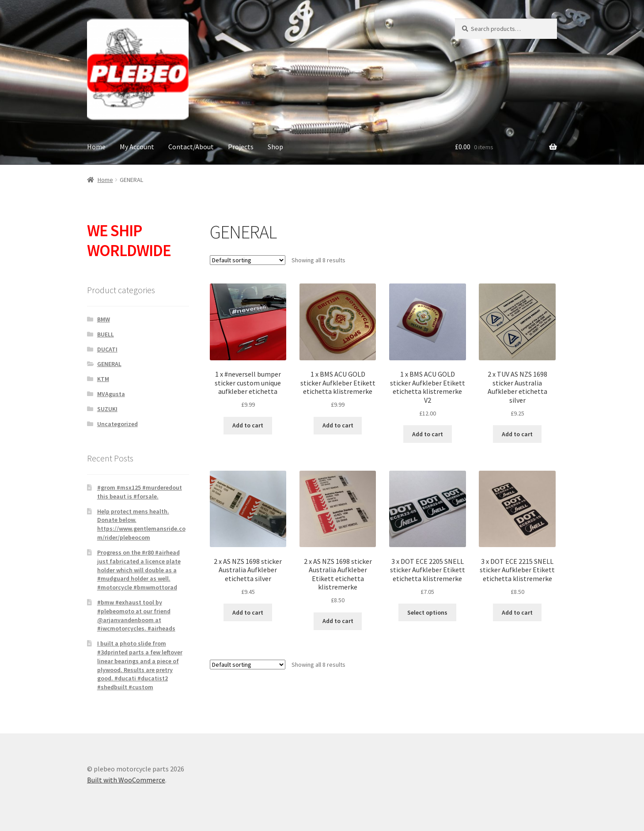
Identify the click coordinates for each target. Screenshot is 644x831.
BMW (104, 319)
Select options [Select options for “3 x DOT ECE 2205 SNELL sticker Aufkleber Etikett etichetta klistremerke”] (427, 612)
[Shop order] (248, 260)
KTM (103, 379)
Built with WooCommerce (126, 780)
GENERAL (109, 364)
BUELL (106, 334)
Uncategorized (117, 424)
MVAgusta (111, 394)
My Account (137, 147)
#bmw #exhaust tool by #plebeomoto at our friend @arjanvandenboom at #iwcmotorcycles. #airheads (136, 615)
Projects (241, 147)
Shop (275, 147)
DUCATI (107, 349)
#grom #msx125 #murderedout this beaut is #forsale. (140, 492)
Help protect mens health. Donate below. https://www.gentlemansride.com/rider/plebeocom (141, 524)
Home (96, 147)
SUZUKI (107, 409)
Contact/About (191, 147)
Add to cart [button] (248, 425)
